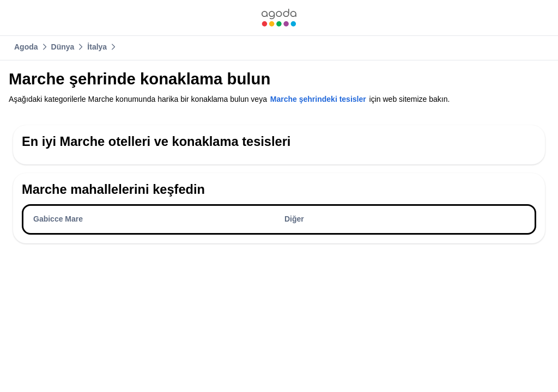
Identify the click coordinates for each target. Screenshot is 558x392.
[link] (279, 18)
